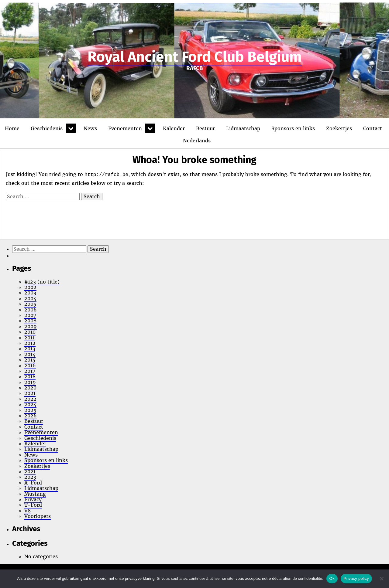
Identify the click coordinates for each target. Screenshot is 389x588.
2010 (30, 332)
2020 (30, 388)
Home (12, 128)
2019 (30, 382)
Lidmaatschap (243, 128)
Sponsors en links (293, 128)
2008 (30, 321)
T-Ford (33, 505)
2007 (30, 315)
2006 (31, 310)
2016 (30, 365)
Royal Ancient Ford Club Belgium (195, 57)
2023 (30, 477)
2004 (30, 298)
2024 (30, 404)
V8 (28, 511)
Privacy (33, 499)
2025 (30, 410)
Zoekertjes (339, 128)
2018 (30, 376)
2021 (30, 393)
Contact (373, 128)
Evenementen (125, 128)
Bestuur (205, 128)
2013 (30, 348)
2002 (30, 287)
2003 (30, 293)
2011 (29, 338)
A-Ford (33, 483)
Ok (332, 578)
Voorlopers (38, 516)
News (90, 128)
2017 (30, 371)
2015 (30, 360)
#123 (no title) (42, 282)
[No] (381, 579)
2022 (30, 399)
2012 (30, 343)
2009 (31, 326)
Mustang (35, 494)
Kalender (174, 128)
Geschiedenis (47, 128)
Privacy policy (356, 578)
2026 (31, 416)
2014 (30, 354)
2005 (30, 304)
